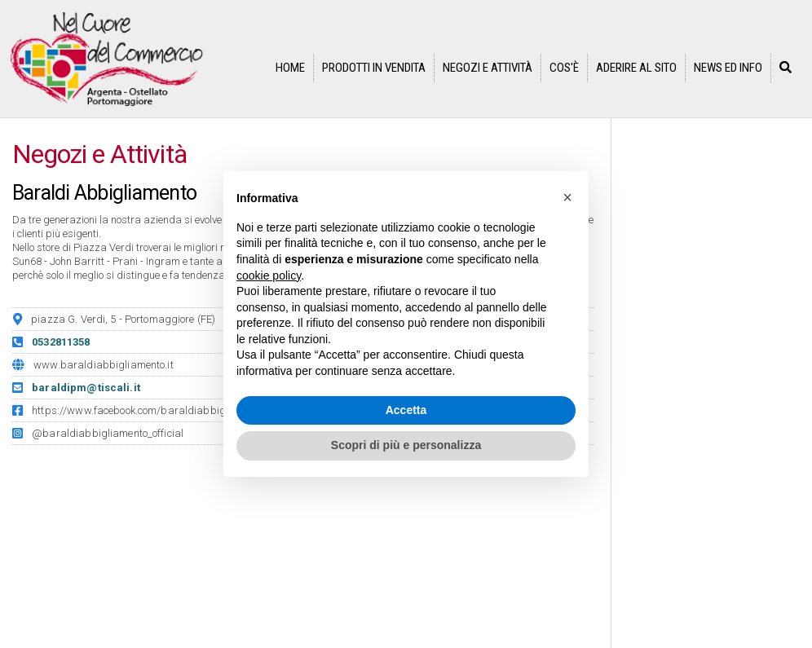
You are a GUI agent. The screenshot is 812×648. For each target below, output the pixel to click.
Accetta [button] (406, 410)
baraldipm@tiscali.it (86, 388)
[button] (567, 197)
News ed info (728, 68)
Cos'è (564, 68)
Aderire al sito (636, 68)
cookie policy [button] (269, 276)
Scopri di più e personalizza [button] (406, 445)
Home (290, 68)
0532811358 (61, 342)
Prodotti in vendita (374, 68)
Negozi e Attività (488, 68)
